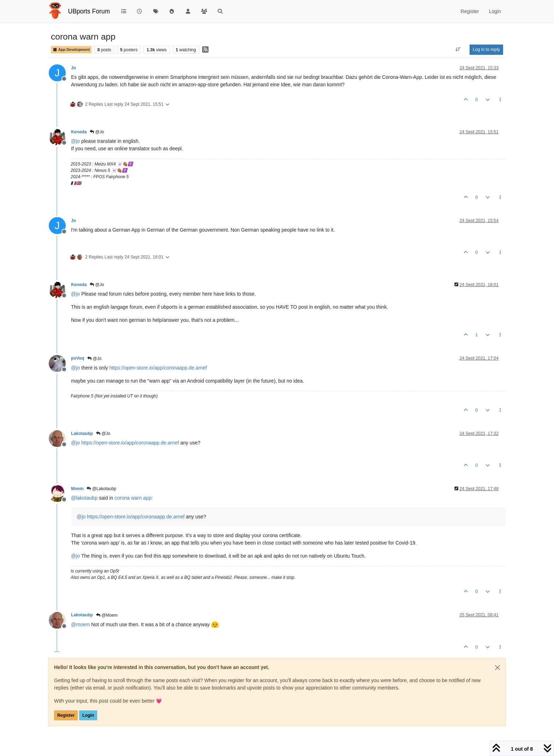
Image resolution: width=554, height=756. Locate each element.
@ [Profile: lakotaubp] (84, 498)
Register (66, 715)
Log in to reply (486, 50)
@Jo (97, 132)
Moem (77, 489)
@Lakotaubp (101, 489)
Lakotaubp (82, 434)
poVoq (78, 358)
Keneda (79, 132)
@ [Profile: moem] (80, 624)
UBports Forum (89, 11)
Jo (73, 68)
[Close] (497, 668)
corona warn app (133, 498)
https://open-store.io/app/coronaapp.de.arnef (158, 368)
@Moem (107, 615)
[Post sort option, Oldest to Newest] (458, 50)
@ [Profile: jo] (75, 141)
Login (88, 715)
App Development (71, 50)
